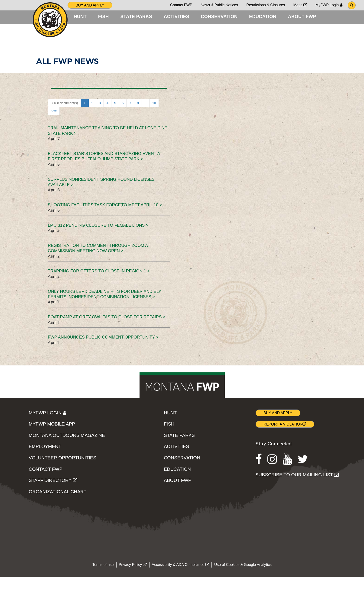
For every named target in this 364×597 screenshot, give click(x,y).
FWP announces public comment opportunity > (103, 358)
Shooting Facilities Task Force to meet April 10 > (105, 225)
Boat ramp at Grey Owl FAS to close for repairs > (107, 337)
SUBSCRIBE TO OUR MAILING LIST (297, 495)
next (54, 131)
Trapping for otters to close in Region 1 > (99, 291)
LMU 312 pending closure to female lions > (98, 245)
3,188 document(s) (64, 123)
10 (154, 123)
